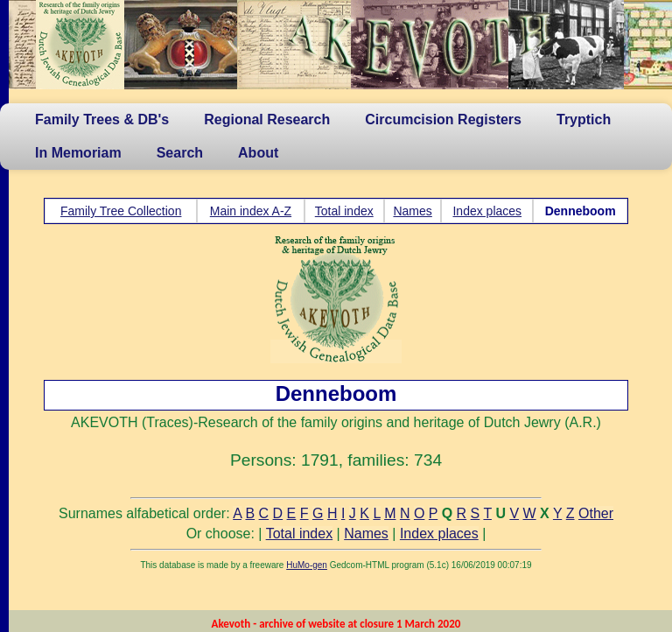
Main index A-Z (251, 211)
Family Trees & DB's (102, 119)
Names (412, 211)
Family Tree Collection (121, 211)
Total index (344, 211)
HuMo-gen (307, 565)
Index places (487, 211)
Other (596, 513)
